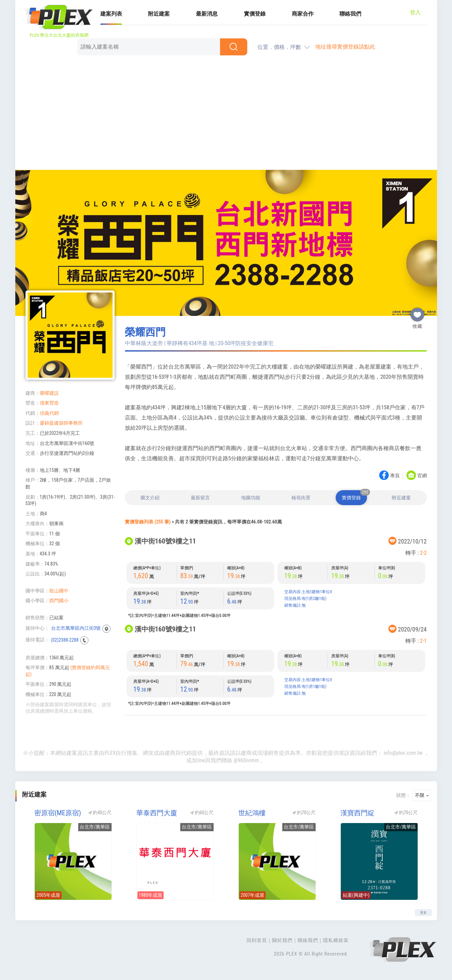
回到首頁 (257, 940)
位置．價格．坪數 (279, 47)
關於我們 (282, 940)
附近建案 (159, 14)
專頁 (395, 476)
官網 (422, 476)
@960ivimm (246, 760)
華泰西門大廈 (157, 813)
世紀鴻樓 (252, 813)
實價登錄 (255, 14)
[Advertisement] (226, 114)
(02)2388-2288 (65, 640)
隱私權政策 (336, 940)
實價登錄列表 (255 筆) (148, 522)
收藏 (417, 312)
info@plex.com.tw (403, 753)
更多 (423, 913)
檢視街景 (301, 498)
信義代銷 (49, 413)
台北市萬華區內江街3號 (76, 628)
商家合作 (303, 14)
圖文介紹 (150, 498)
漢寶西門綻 (357, 813)
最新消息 (207, 14)
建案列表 (111, 14)
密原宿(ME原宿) (58, 813)
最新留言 (200, 498)
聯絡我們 (350, 14)
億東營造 (49, 403)
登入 (415, 12)
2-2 (423, 553)
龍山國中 (59, 591)
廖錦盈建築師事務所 (61, 423)
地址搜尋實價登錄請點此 (345, 47)
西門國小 (59, 601)
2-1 (423, 641)
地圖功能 (251, 498)
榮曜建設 (49, 393)
